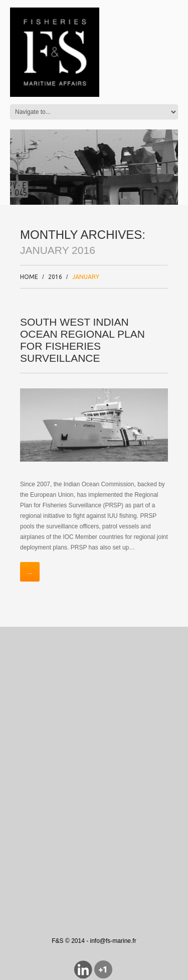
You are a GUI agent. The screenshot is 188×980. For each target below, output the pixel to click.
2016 (55, 277)
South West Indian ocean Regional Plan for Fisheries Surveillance (82, 340)
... (30, 572)
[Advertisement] (94, 741)
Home (29, 277)
